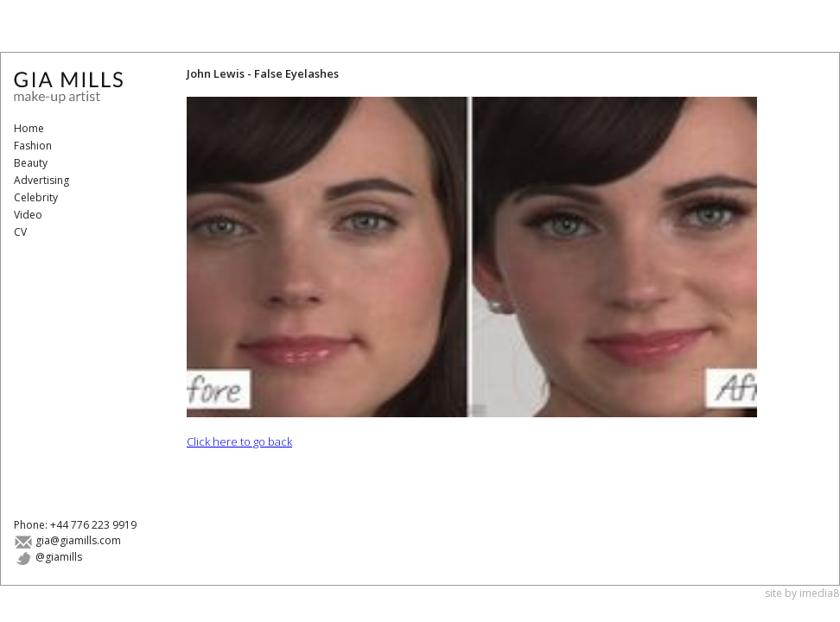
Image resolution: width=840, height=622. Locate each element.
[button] (472, 257)
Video (28, 215)
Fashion (33, 146)
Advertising (41, 180)
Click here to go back (239, 441)
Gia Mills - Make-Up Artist (79, 87)
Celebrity (36, 197)
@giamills (48, 557)
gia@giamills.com (67, 540)
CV (20, 232)
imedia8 (819, 593)
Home (29, 128)
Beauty (31, 163)
